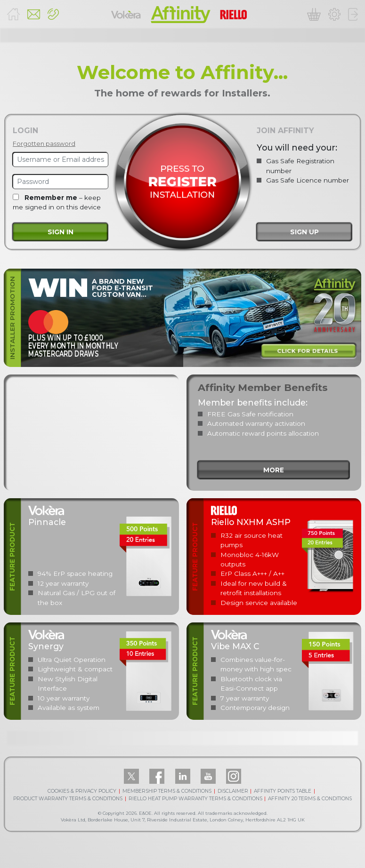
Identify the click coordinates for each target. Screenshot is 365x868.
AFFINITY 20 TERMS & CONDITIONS (310, 799)
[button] (53, 14)
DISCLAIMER (233, 791)
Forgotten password (44, 144)
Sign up (304, 232)
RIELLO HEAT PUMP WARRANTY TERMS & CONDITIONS (195, 799)
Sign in (61, 232)
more (274, 470)
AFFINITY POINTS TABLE (283, 791)
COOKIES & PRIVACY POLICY (82, 791)
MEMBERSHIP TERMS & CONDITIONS (167, 791)
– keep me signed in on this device (57, 202)
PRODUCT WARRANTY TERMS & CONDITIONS (68, 799)
